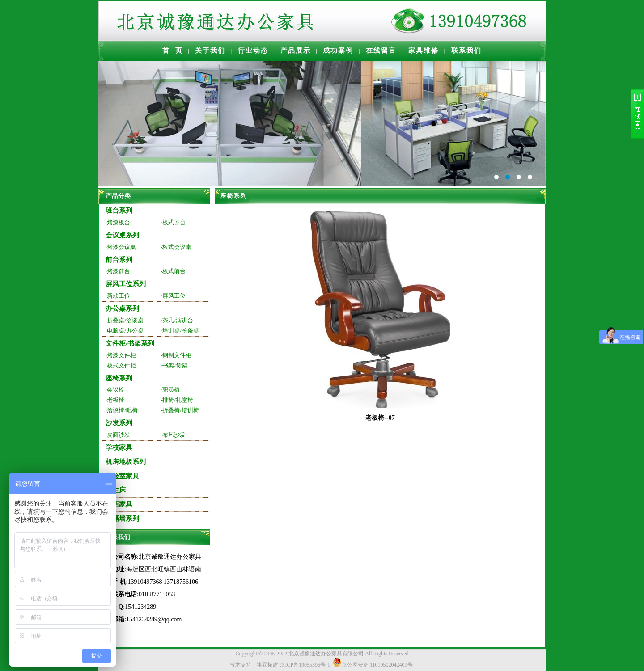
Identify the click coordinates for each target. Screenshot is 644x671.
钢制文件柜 (177, 355)
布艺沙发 (174, 435)
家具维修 (424, 51)
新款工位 (119, 296)
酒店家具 (119, 504)
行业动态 (253, 51)
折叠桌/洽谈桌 (125, 320)
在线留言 (381, 51)
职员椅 (171, 390)
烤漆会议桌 (121, 247)
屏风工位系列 (126, 284)
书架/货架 (175, 365)
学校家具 (119, 447)
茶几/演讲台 (178, 320)
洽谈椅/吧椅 (122, 410)
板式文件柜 (121, 365)
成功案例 (338, 51)
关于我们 (210, 51)
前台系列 (119, 260)
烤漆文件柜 (121, 355)
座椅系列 (119, 378)
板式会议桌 (177, 247)
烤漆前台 (119, 271)
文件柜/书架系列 (130, 343)
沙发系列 (119, 423)
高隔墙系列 (122, 519)
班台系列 (119, 211)
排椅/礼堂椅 (178, 400)
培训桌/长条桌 (181, 331)
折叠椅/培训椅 (181, 410)
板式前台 (174, 271)
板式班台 (174, 222)
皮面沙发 (119, 435)
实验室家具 (122, 476)
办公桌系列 (122, 308)
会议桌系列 (122, 235)
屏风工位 (174, 296)
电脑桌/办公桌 (125, 331)
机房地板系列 (126, 462)
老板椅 (116, 400)
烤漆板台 (119, 222)
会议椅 (116, 390)
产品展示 (296, 51)
